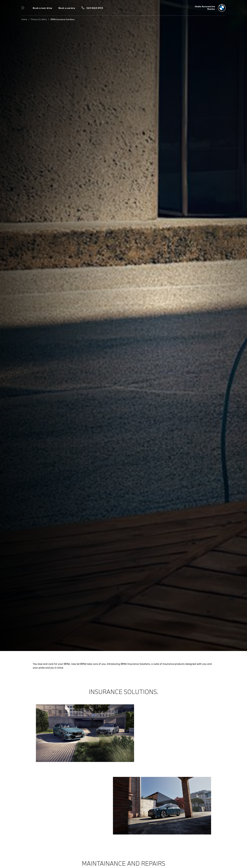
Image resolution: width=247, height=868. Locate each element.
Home (24, 19)
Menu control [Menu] (23, 8)
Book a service (67, 8)
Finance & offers (39, 19)
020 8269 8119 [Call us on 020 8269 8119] (95, 8)
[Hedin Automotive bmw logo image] (210, 8)
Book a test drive (42, 8)
